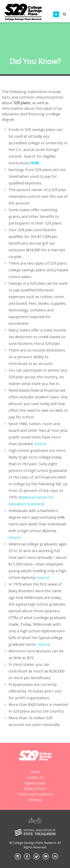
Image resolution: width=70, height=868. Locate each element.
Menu (59, 14)
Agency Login (35, 783)
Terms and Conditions (35, 794)
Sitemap (35, 800)
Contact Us (35, 777)
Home (35, 772)
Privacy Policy (35, 789)
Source (40, 444)
